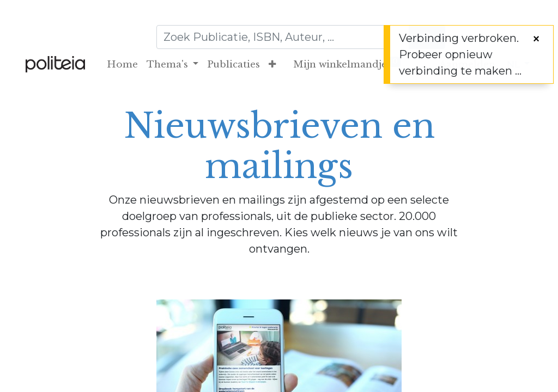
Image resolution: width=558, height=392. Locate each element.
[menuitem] (122, 65)
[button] (272, 65)
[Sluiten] (536, 39)
